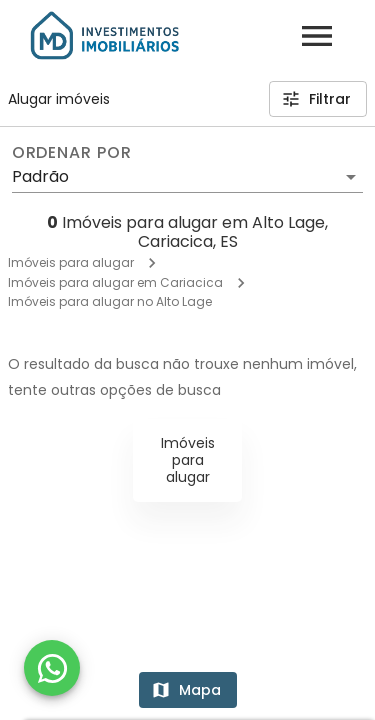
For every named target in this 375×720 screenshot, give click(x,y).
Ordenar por (72, 153)
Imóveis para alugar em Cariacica (115, 282)
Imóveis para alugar (71, 262)
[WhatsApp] (52, 668)
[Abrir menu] (317, 36)
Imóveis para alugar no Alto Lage (110, 301)
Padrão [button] (40, 176)
